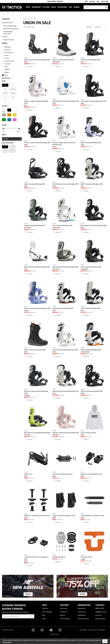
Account (92, 2)
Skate (28, 7)
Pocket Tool (38, 462)
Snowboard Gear (7, 23)
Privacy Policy (101, 630)
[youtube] (51, 630)
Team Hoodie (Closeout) (94, 420)
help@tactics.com (101, 612)
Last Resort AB (9, 61)
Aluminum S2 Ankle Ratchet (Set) (94, 462)
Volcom (7, 58)
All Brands (8, 47)
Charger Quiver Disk (66, 543)
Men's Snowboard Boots (11, 29)
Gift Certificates (47, 612)
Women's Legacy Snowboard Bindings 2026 (38, 90)
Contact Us (64, 612)
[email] (18, 616)
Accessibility (83, 630)
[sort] (101, 27)
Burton (7, 55)
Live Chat (98, 615)
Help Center (64, 608)
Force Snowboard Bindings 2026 (94, 254)
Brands (77, 7)
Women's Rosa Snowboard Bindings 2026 (66, 171)
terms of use (94, 640)
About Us (45, 608)
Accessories (62, 7)
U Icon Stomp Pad (94, 544)
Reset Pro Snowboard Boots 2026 (66, 47)
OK (105, 641)
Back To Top (55, 634)
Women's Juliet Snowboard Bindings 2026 (38, 130)
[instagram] (33, 630)
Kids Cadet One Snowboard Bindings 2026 (66, 89)
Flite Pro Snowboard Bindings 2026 (94, 171)
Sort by (89, 27)
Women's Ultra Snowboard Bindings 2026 (66, 254)
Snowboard (36, 7)
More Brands (7, 78)
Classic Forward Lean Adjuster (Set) (66, 503)
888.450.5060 (100, 608)
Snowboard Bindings (10, 26)
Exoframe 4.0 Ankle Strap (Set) (66, 462)
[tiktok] (42, 630)
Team (44, 619)
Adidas (7, 72)
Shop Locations (100, 619)
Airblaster (8, 50)
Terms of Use (92, 630)
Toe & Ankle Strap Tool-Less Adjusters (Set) (38, 545)
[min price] (5, 132)
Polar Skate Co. (9, 53)
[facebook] (60, 630)
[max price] (19, 132)
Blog (44, 615)
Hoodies (5, 37)
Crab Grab (8, 64)
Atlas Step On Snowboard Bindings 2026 (38, 47)
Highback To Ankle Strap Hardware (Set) (38, 503)
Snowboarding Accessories (8, 32)
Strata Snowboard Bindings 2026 (38, 213)
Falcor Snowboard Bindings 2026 (38, 171)
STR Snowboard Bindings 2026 (94, 47)
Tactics (12, 7)
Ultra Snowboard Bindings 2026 (66, 213)
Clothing (46, 7)
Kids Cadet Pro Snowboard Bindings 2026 (94, 213)
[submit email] (32, 616)
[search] (96, 7)
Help (98, 2)
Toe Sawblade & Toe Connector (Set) (94, 503)
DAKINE (7, 69)
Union (5, 75)
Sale (70, 7)
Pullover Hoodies (9, 40)
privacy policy (7, 642)
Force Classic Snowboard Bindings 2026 (94, 89)
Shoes (53, 7)
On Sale (12, 139)
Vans (6, 67)
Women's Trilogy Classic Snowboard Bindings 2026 (66, 131)
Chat (86, 2)
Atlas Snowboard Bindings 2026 (94, 130)
